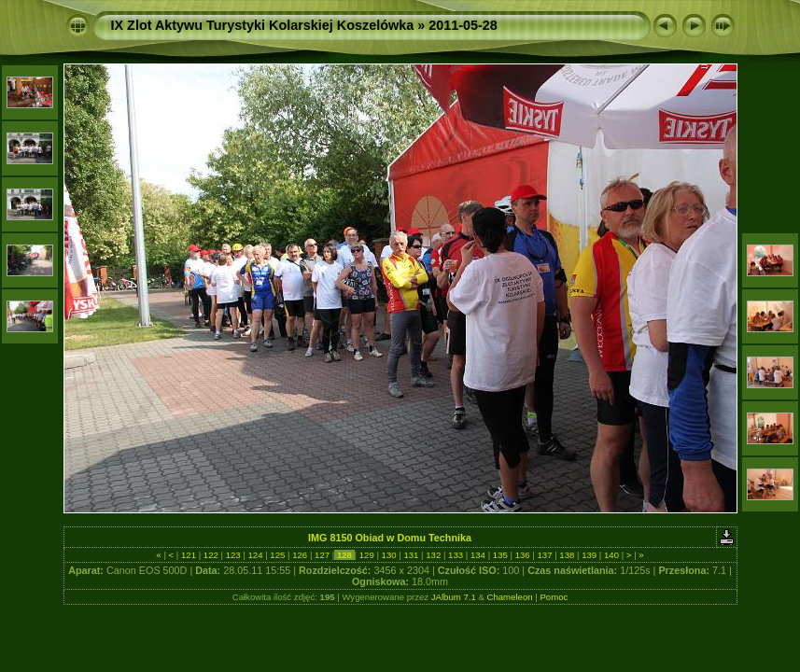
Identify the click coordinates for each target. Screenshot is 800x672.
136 (522, 555)
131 (411, 555)
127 (322, 555)
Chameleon (510, 597)
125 (278, 555)
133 (455, 555)
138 (567, 555)
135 (500, 555)
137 (545, 555)
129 (366, 555)
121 (188, 555)
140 (611, 555)
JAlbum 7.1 (454, 597)
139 (589, 555)
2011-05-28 (463, 25)
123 (233, 555)
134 (477, 555)
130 (389, 555)
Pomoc (554, 597)
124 (255, 555)
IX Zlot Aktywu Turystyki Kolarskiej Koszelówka (263, 25)
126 (300, 555)
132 (434, 555)
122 (211, 555)
